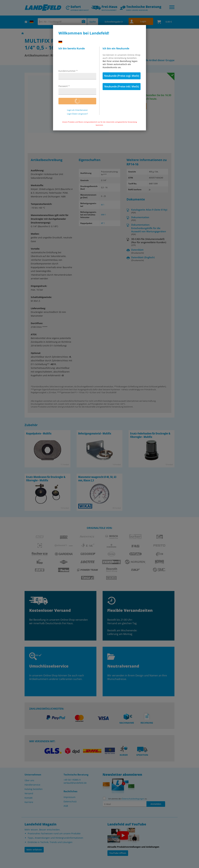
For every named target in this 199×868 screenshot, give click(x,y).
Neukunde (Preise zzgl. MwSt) (122, 76)
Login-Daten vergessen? (77, 114)
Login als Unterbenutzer (77, 110)
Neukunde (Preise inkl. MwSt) (122, 86)
